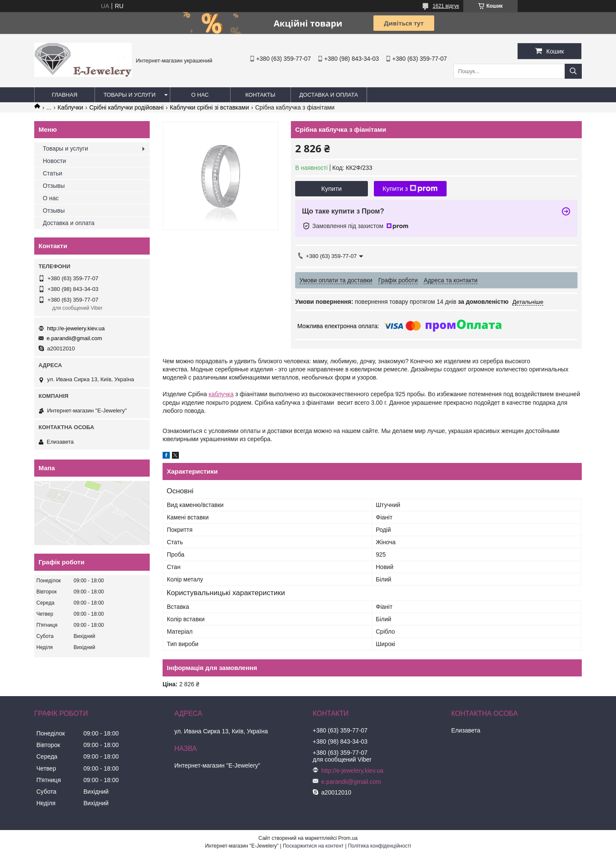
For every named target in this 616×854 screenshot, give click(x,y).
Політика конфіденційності (379, 846)
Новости (54, 161)
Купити (332, 188)
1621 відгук (446, 6)
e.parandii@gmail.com (74, 338)
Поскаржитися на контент (313, 846)
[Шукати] (573, 71)
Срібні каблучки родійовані (127, 107)
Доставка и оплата (329, 95)
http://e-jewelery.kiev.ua (76, 328)
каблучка (221, 394)
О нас (200, 95)
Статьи (52, 173)
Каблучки (71, 107)
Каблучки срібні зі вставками (209, 107)
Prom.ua (348, 838)
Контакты (260, 95)
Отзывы (54, 186)
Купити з (410, 189)
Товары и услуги (130, 95)
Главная (65, 95)
